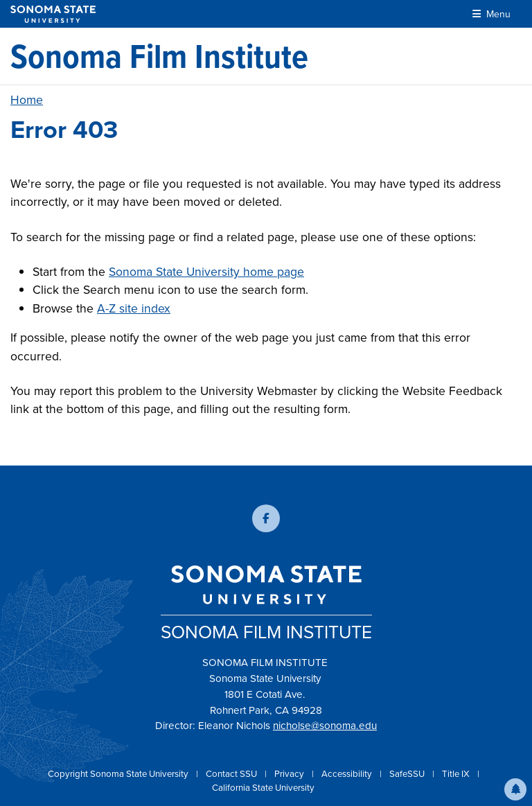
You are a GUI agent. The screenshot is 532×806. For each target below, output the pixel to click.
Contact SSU (232, 774)
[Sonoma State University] (53, 14)
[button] (515, 789)
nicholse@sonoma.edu (325, 726)
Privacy (290, 774)
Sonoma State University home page (206, 272)
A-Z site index (134, 308)
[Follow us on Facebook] (266, 518)
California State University (263, 788)
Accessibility (348, 774)
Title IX (457, 774)
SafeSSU (408, 774)
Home (27, 100)
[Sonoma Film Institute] (159, 56)
